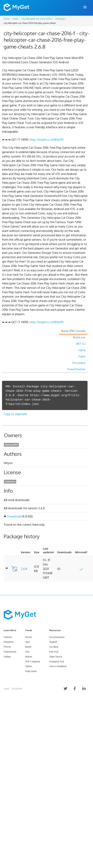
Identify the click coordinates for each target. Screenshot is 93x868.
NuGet (29, 637)
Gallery (7, 657)
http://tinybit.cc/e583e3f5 (47, 140)
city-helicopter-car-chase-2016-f (37, 19)
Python (29, 666)
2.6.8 (24, 569)
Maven (29, 657)
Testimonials (10, 652)
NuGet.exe (79, 337)
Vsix (27, 652)
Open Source (56, 657)
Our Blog (54, 647)
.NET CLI (81, 344)
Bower (28, 647)
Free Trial (54, 652)
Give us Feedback (58, 666)
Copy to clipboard (15, 414)
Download (14, 516)
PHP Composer (33, 662)
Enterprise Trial (57, 662)
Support (53, 642)
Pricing (7, 647)
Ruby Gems (31, 671)
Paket (82, 356)
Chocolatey (79, 363)
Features (8, 637)
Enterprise (9, 642)
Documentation (57, 637)
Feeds (15, 19)
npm (28, 642)
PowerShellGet (76, 369)
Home (7, 19)
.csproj (81, 350)
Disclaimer (17, 689)
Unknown (10, 482)
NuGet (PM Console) (73, 331)
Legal (6, 689)
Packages (60, 19)
